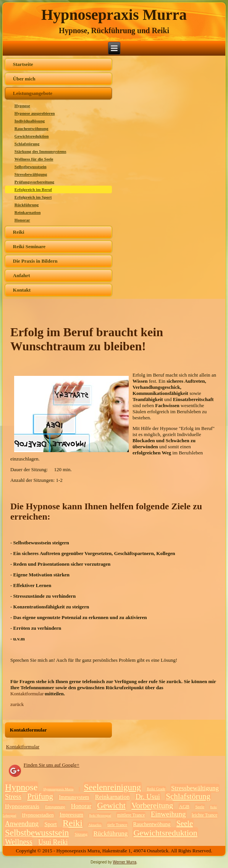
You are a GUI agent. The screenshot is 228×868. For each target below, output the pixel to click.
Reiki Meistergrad (100, 816)
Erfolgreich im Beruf (33, 189)
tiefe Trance (117, 825)
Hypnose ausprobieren (35, 113)
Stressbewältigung (31, 174)
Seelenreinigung (112, 787)
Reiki (19, 232)
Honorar (22, 220)
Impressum (71, 815)
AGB (184, 806)
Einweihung (168, 814)
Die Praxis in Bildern (35, 261)
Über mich (24, 79)
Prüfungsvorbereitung (34, 182)
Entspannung (55, 807)
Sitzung (81, 834)
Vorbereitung (152, 805)
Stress (13, 797)
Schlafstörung (27, 144)
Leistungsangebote (33, 93)
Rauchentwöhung (152, 824)
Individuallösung (30, 121)
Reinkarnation (27, 212)
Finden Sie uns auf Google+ (52, 765)
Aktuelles (95, 825)
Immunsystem (74, 797)
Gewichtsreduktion (32, 136)
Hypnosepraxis (22, 806)
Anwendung (22, 824)
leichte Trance (205, 815)
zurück (17, 704)
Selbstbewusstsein (31, 167)
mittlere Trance (131, 815)
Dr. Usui (148, 797)
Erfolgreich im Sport (33, 197)
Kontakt (22, 290)
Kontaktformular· (28, 694)
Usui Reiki (53, 842)
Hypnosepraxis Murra (114, 15)
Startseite (23, 64)
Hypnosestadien (38, 815)
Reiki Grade (156, 789)
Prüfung (40, 796)
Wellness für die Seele (34, 159)
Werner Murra (125, 862)
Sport (51, 824)
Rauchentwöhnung (32, 128)
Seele (200, 807)
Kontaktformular (23, 747)
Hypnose (22, 106)
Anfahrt (22, 275)
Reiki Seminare (29, 246)
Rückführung (27, 205)
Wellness (19, 842)
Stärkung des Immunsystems (40, 151)
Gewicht (111, 805)
